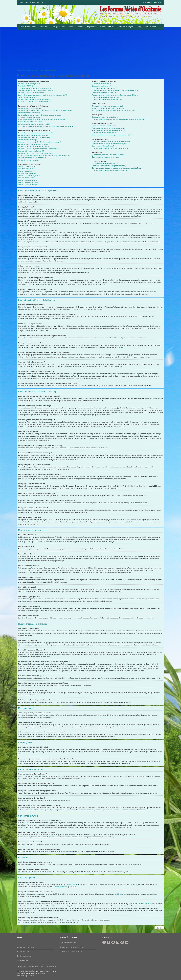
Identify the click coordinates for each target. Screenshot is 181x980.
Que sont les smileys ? (26, 171)
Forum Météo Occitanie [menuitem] (28, 27)
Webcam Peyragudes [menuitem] (127, 27)
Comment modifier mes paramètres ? (31, 108)
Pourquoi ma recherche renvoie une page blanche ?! (110, 130)
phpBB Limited (72, 885)
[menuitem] (108, 27)
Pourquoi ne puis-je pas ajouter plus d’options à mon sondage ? (40, 142)
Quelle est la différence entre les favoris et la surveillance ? (112, 141)
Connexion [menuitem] (158, 2)
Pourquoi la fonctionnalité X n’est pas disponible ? (109, 166)
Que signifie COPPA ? (26, 86)
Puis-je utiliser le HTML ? (27, 169)
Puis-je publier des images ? (28, 173)
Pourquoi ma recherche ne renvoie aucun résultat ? (109, 128)
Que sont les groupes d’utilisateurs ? (104, 88)
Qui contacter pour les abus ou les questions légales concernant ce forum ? (117, 168)
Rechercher (44, 27)
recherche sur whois (144, 904)
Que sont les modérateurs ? (101, 86)
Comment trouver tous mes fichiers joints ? (106, 157)
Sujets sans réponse (76, 27)
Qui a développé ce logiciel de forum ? (105, 164)
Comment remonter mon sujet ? (29, 160)
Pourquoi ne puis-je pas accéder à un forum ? (33, 146)
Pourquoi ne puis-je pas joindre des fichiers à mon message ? (39, 149)
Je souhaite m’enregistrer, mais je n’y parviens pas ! (36, 88)
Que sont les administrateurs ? (102, 84)
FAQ (140, 27)
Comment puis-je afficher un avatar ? (31, 122)
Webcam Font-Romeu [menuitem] (108, 27)
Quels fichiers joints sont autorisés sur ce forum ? (108, 155)
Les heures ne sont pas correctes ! (30, 113)
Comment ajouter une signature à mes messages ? (35, 137)
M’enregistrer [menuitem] (148, 2)
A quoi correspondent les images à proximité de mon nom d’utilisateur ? (42, 120)
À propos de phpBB (60, 887)
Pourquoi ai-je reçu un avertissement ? (31, 151)
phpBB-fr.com (29, 976)
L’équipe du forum (59, 27)
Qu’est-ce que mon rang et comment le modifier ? (35, 124)
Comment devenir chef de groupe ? (104, 93)
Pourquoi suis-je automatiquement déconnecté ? (34, 100)
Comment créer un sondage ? (28, 140)
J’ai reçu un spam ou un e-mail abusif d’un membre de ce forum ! (114, 111)
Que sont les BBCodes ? (26, 167)
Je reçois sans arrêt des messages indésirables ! (108, 108)
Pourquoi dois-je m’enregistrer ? (29, 84)
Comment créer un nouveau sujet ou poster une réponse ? (38, 133)
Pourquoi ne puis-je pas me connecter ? (32, 93)
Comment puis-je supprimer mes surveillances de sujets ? (111, 148)
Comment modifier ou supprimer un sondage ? (34, 144)
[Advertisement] (92, 49)
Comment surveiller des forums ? (103, 146)
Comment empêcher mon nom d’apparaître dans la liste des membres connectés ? (46, 111)
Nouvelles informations (27, 947)
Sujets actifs (92, 27)
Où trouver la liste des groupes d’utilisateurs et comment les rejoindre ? (116, 91)
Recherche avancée (69, 943)
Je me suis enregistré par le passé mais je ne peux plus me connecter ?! (42, 95)
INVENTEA (41, 973)
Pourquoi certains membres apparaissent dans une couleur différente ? (116, 95)
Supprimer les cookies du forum (73, 947)
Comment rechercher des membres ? (105, 133)
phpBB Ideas (119, 894)
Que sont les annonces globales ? (30, 176)
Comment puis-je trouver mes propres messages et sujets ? (112, 135)
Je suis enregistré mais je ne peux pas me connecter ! (36, 91)
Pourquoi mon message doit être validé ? (32, 158)
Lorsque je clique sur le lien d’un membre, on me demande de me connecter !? (47, 126)
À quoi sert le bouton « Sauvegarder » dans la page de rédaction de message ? (45, 156)
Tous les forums (25, 952)
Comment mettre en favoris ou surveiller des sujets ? (110, 144)
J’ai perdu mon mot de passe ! (28, 97)
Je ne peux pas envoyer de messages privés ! (107, 106)
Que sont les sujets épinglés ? (28, 180)
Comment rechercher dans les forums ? (105, 126)
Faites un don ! (150, 27)
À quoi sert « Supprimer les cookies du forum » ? (35, 102)
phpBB (121, 347)
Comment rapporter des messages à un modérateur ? (36, 153)
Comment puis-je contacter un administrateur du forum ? (111, 170)
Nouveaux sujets (25, 956)
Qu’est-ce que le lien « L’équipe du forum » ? (107, 100)
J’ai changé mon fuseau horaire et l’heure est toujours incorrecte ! (40, 115)
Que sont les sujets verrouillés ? (29, 182)
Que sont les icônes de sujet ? (28, 185)
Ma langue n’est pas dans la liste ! (30, 117)
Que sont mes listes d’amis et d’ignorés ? (106, 117)
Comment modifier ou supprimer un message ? (34, 135)
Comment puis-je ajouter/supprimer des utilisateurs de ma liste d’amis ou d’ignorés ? (120, 119)
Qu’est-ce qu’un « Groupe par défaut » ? (106, 97)
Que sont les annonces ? (27, 178)
